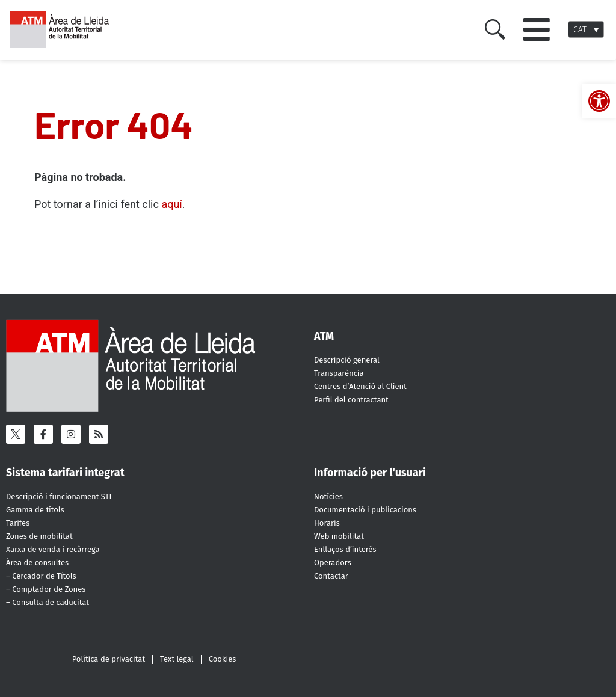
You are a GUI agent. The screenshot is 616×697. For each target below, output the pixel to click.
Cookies (223, 659)
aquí (171, 204)
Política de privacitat (109, 659)
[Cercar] (495, 29)
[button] (537, 29)
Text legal (177, 659)
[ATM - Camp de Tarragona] (65, 30)
